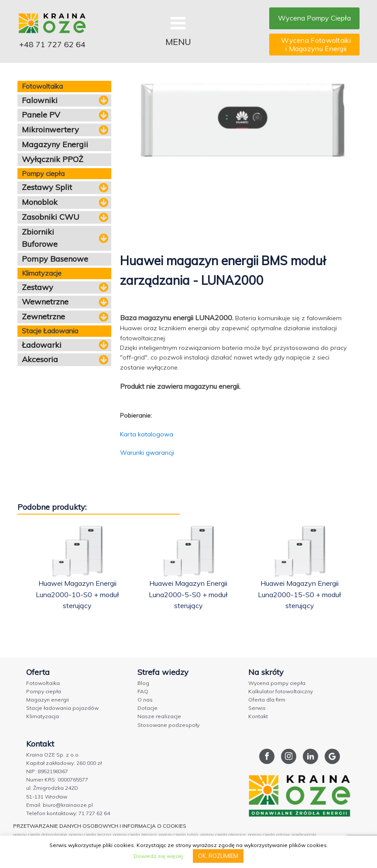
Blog (143, 683)
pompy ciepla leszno (90, 835)
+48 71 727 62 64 (52, 44)
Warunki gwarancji (147, 453)
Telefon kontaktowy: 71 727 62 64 (68, 813)
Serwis (257, 708)
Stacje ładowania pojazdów (62, 708)
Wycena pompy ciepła (277, 683)
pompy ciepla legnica (135, 835)
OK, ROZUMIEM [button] (218, 856)
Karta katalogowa (147, 434)
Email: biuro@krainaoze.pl (60, 805)
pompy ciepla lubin (178, 835)
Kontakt (258, 716)
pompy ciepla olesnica (223, 835)
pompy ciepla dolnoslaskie (40, 835)
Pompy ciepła (44, 691)
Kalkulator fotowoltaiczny (281, 691)
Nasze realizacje (159, 716)
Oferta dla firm (267, 700)
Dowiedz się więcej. (159, 856)
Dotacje (147, 708)
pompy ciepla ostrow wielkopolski (282, 835)
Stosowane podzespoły (168, 725)
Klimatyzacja (43, 716)
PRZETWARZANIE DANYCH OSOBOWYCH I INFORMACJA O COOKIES (100, 826)
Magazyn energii (48, 700)
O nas (145, 700)
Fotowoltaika (43, 683)
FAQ (143, 691)
